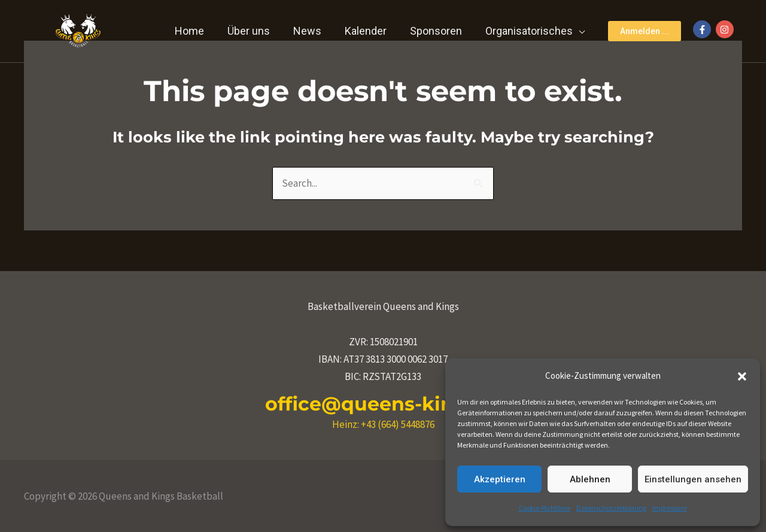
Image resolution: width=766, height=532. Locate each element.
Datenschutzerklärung (611, 508)
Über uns (256, 31)
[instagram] (726, 29)
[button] (742, 376)
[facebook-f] (703, 29)
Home (199, 31)
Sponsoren (438, 31)
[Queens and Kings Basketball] (78, 30)
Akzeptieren (500, 479)
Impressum (670, 508)
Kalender (370, 31)
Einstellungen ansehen (693, 479)
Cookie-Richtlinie (545, 508)
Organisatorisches (530, 31)
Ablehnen (590, 479)
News (313, 31)
